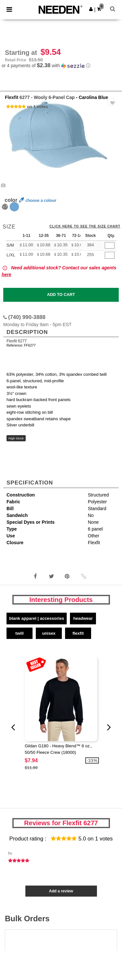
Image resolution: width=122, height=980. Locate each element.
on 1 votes (37, 107)
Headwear (83, 618)
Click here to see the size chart (85, 227)
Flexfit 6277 (17, 341)
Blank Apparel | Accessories (37, 618)
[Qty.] (110, 245)
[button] (91, 9)
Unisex (49, 633)
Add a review (61, 891)
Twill (19, 633)
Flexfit (12, 97)
